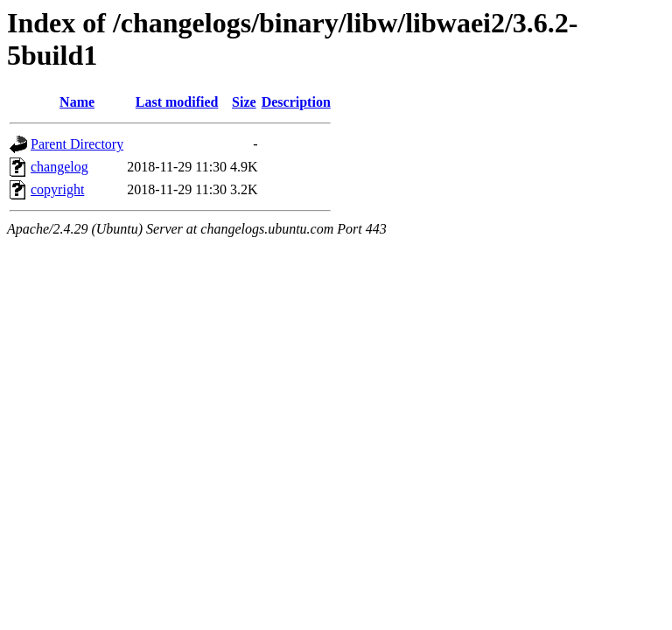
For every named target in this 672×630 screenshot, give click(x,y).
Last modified (177, 102)
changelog (59, 167)
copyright (57, 189)
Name (77, 102)
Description (296, 102)
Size (244, 102)
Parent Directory (77, 144)
